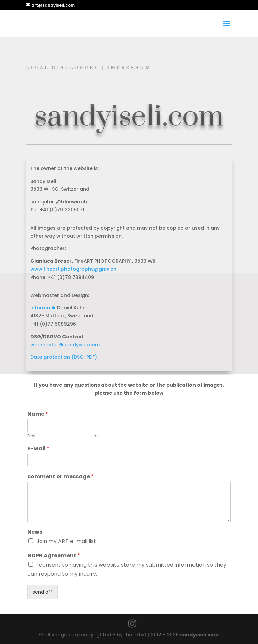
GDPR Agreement (54, 556)
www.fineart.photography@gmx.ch (73, 269)
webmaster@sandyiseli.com (65, 345)
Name (38, 414)
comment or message (60, 477)
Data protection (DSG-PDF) (64, 357)
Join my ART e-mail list (66, 541)
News (35, 532)
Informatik (43, 308)
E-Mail (38, 449)
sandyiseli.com (199, 635)
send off (42, 592)
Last (96, 436)
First (31, 436)
